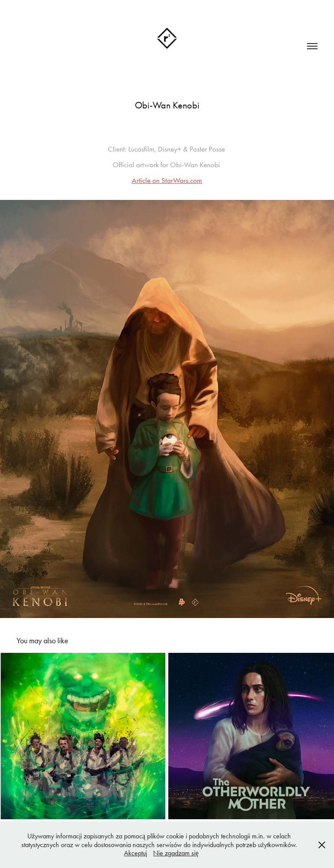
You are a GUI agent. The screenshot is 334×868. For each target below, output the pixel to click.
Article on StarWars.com (167, 180)
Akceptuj (135, 853)
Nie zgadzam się (176, 853)
